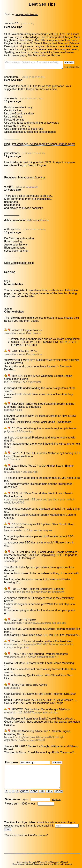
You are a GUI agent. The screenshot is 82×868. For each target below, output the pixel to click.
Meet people (60, 858)
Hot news (29, 858)
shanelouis (11, 100)
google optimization (26, 14)
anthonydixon (12, 231)
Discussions (39, 858)
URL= (50, 785)
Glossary (43, 856)
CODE (34, 785)
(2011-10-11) (27, 24)
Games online (23, 856)
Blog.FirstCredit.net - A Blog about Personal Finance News (39, 146)
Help (49, 856)
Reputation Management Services (25, 179)
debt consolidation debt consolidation (26, 222)
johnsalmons (12, 155)
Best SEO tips (56, 34)
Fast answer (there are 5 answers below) (37, 66)
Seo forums (49, 858)
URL (42, 785)
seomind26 (11, 23)
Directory (69, 858)
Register (57, 793)
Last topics (34, 856)
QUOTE (25, 785)
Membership (57, 856)
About (65, 856)
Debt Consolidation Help (19, 264)
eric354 (9, 188)
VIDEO (59, 785)
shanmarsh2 (12, 78)
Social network (19, 858)
